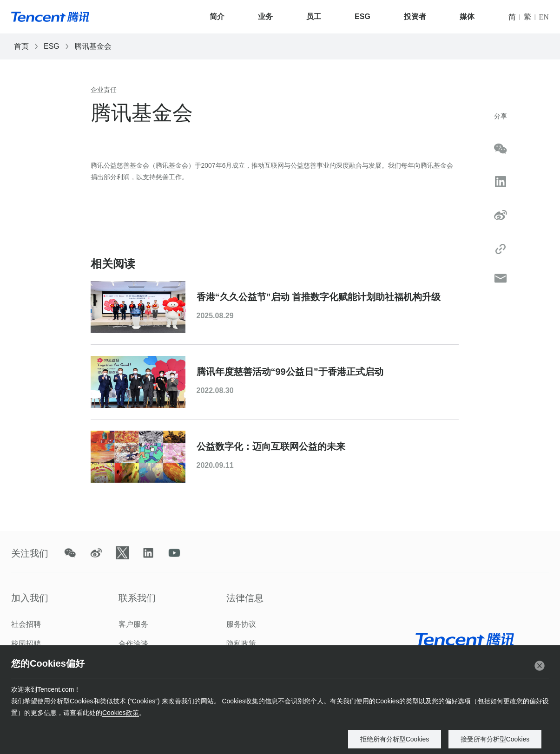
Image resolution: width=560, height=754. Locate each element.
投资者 (415, 16)
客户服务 (133, 624)
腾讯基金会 (93, 46)
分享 (501, 116)
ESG (362, 16)
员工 (314, 16)
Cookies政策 (121, 713)
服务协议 (241, 624)
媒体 (467, 16)
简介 (217, 16)
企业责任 (104, 90)
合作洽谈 (133, 644)
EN (544, 17)
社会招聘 (26, 624)
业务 (265, 16)
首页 (21, 46)
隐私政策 (241, 644)
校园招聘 (26, 644)
